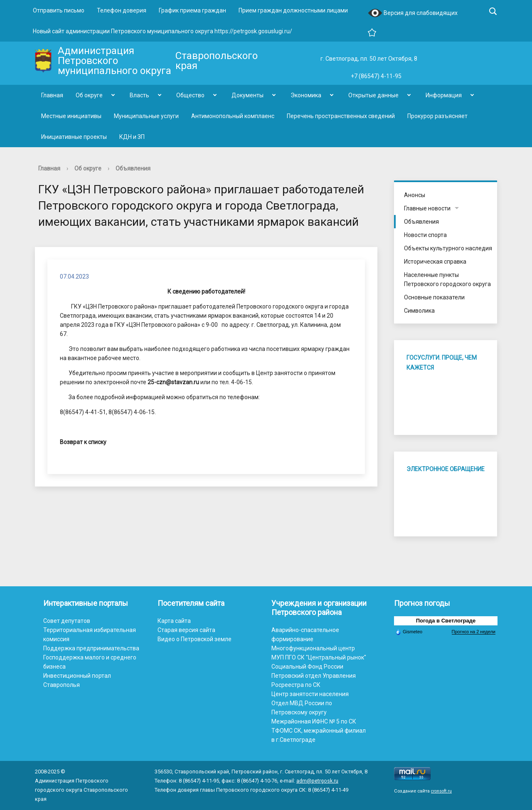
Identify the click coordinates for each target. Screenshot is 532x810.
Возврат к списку (83, 442)
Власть (139, 95)
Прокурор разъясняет (437, 116)
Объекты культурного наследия (448, 248)
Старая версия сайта (186, 630)
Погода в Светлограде (446, 621)
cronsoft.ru (441, 791)
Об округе (89, 95)
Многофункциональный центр (313, 648)
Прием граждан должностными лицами (293, 10)
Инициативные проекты (74, 137)
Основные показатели (434, 297)
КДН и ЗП (132, 137)
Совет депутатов (67, 621)
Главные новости (427, 208)
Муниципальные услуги (146, 116)
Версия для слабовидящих (413, 14)
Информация (444, 95)
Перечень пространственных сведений (341, 116)
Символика (419, 311)
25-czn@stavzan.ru (173, 382)
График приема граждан (192, 10)
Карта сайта (174, 621)
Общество (190, 95)
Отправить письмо (59, 10)
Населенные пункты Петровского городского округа (447, 279)
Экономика (306, 95)
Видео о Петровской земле (195, 639)
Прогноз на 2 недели (474, 632)
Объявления (133, 168)
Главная (52, 95)
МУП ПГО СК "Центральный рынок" (319, 657)
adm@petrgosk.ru (317, 781)
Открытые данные (373, 95)
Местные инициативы (71, 116)
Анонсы (415, 195)
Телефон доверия (122, 10)
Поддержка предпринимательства (91, 648)
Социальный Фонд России (307, 667)
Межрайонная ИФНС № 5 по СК (314, 721)
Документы (248, 95)
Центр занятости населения (310, 694)
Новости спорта (425, 235)
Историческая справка (435, 262)
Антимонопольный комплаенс (233, 116)
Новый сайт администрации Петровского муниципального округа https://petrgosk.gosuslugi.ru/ (163, 31)
